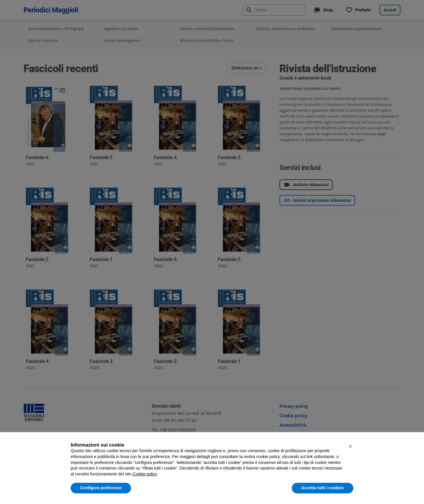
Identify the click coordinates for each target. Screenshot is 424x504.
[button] (350, 446)
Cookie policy (145, 474)
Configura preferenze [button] (101, 488)
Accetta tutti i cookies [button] (323, 488)
